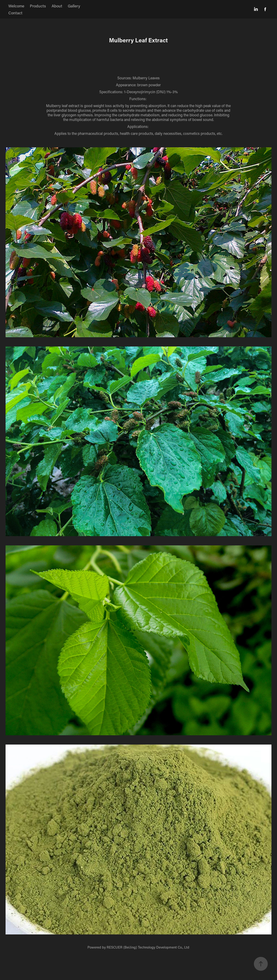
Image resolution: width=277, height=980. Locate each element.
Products (38, 6)
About (57, 6)
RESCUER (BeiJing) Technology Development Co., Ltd (148, 947)
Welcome (16, 6)
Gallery (74, 6)
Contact (15, 13)
